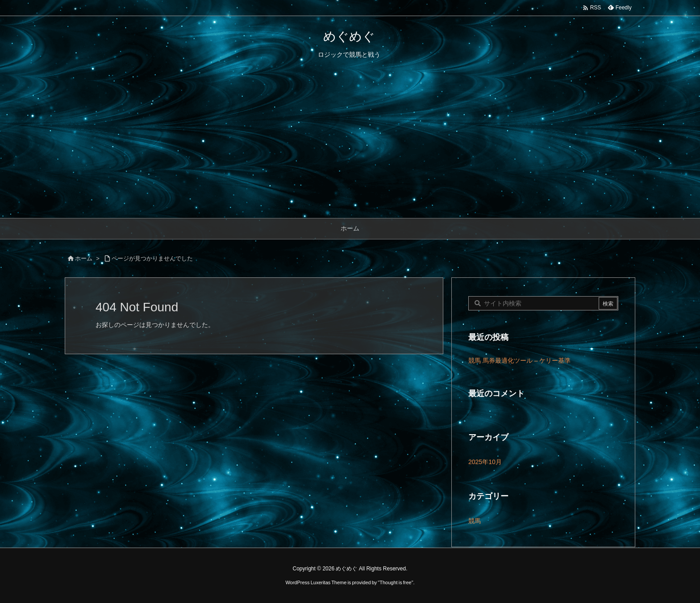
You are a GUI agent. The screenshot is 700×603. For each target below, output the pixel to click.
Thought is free (395, 582)
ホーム (84, 258)
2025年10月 (485, 462)
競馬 (475, 521)
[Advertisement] (350, 151)
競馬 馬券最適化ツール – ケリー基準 (519, 360)
